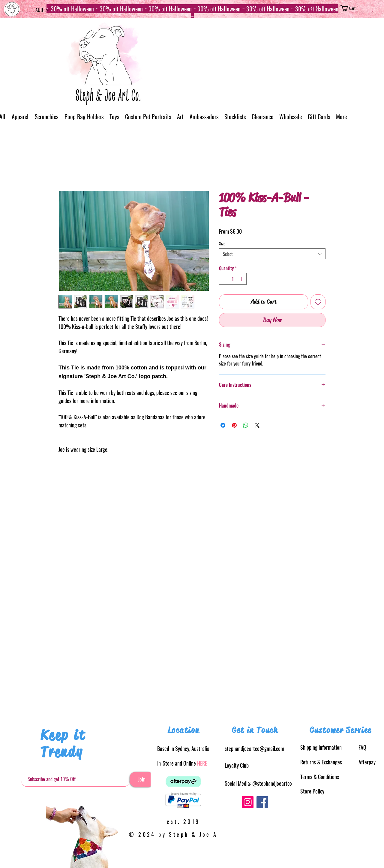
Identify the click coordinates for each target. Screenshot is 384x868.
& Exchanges (321, 762)
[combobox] (272, 254)
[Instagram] (248, 802)
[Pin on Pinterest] (234, 425)
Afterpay (367, 762)
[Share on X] (257, 425)
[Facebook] (262, 802)
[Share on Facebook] (223, 425)
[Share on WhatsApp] (246, 425)
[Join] (142, 779)
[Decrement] (224, 279)
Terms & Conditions (320, 777)
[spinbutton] (233, 279)
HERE (202, 763)
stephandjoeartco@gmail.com (254, 748)
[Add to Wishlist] (318, 302)
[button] (43, 10)
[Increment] (242, 279)
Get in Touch (255, 730)
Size (222, 243)
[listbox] (43, 10)
